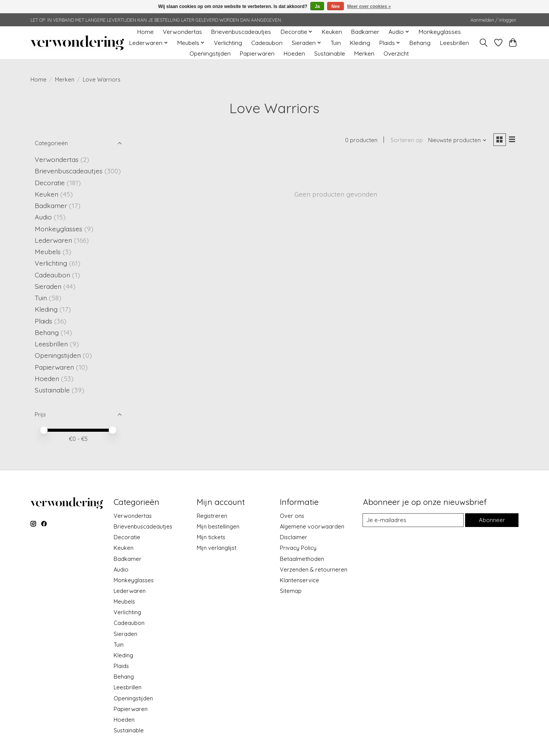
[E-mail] (413, 520)
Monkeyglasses (440, 32)
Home (145, 32)
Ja (317, 6)
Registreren (212, 516)
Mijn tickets (211, 537)
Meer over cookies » (369, 6)
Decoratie (50, 183)
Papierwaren (257, 54)
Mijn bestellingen (218, 526)
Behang (420, 43)
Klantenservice (299, 580)
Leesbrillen (454, 43)
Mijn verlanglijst (217, 548)
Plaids (43, 321)
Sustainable (330, 54)
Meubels (48, 251)
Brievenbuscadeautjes (241, 32)
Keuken (332, 32)
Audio (43, 217)
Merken (364, 54)
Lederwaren (53, 240)
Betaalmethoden (302, 559)
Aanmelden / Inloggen (493, 20)
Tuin (336, 43)
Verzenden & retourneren (314, 569)
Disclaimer (294, 537)
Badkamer (365, 32)
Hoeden (294, 54)
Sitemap (291, 591)
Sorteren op (405, 140)
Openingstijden (210, 54)
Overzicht (396, 54)
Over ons (292, 516)
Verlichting (228, 43)
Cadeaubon (267, 43)
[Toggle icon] (484, 43)
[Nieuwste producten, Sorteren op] (457, 140)
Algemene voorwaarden (312, 526)
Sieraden (48, 286)
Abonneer (491, 520)
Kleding (360, 43)
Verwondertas (182, 32)
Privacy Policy (298, 548)
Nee (335, 6)
